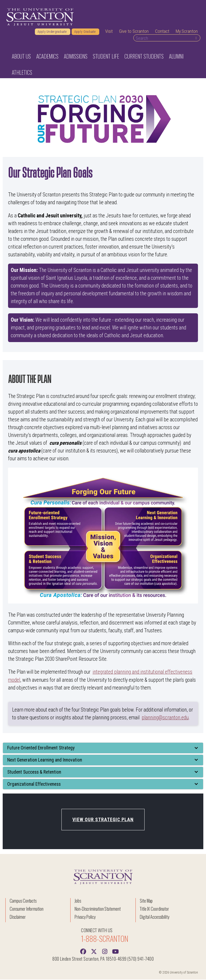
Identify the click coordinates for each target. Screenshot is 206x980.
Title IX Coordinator (154, 909)
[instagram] (105, 952)
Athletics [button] (22, 73)
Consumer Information (27, 909)
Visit (109, 32)
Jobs (78, 901)
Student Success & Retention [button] (35, 773)
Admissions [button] (76, 57)
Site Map (146, 901)
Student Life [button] (106, 57)
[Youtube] (115, 952)
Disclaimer (18, 917)
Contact (162, 32)
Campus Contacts (23, 901)
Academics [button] (47, 57)
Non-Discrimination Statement (98, 909)
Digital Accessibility (154, 917)
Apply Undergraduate (53, 33)
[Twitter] (94, 952)
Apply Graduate (85, 33)
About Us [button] (21, 57)
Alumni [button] (176, 57)
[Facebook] (83, 952)
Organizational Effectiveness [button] (34, 785)
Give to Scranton (134, 32)
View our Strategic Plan (103, 820)
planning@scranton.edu (165, 718)
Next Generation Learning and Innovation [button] (45, 760)
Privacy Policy (85, 917)
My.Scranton (187, 32)
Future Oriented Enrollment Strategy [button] (41, 748)
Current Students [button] (144, 57)
